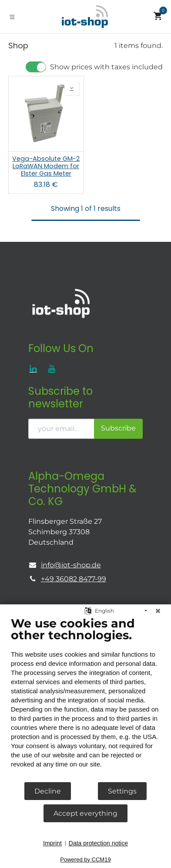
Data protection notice (98, 843)
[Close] (158, 611)
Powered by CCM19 (85, 860)
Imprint (52, 843)
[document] (85, 699)
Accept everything (85, 813)
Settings (122, 791)
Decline (48, 791)
